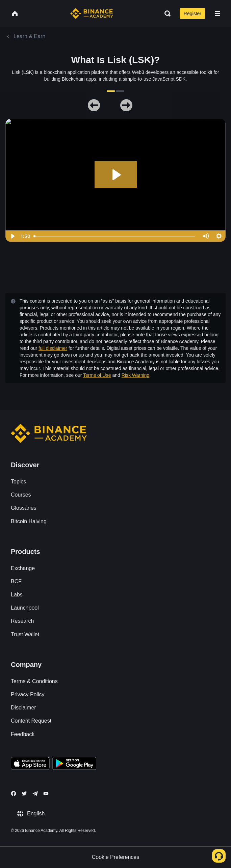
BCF (16, 581)
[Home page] (92, 13)
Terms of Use (97, 375)
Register (192, 13)
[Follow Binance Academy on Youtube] (46, 794)
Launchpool (25, 608)
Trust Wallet (25, 634)
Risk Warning (136, 375)
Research (22, 621)
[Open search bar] (165, 13)
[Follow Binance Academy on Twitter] (24, 793)
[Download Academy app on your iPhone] (30, 764)
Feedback (23, 734)
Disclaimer (23, 708)
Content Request (31, 721)
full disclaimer (53, 348)
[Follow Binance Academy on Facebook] (14, 793)
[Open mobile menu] (217, 13)
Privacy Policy (28, 694)
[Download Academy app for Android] (74, 764)
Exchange (23, 568)
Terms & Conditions (34, 681)
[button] (217, 13)
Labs (17, 595)
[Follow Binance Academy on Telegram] (35, 793)
